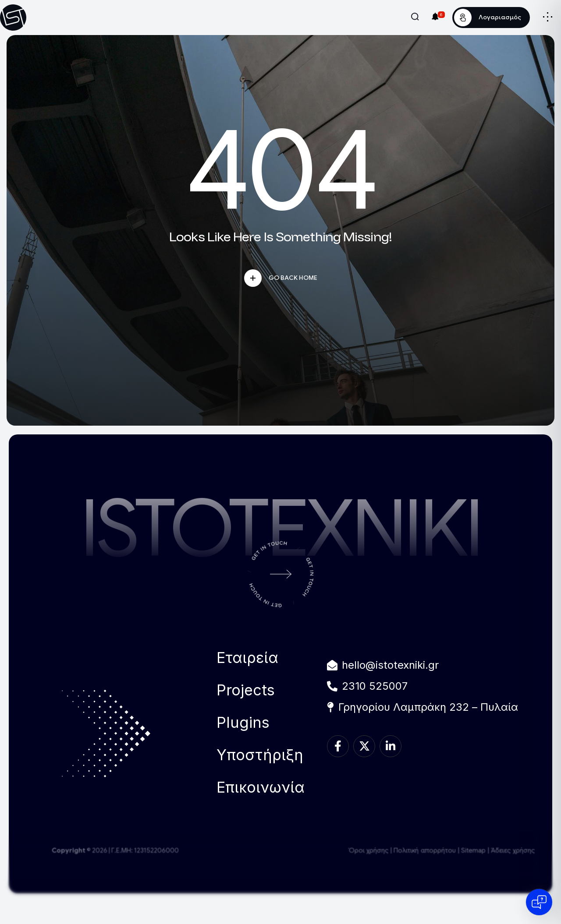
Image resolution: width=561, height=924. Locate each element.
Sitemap (473, 850)
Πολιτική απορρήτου (425, 850)
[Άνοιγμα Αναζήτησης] (415, 17)
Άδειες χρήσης (513, 850)
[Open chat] (539, 902)
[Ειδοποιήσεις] (435, 16)
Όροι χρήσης (369, 850)
